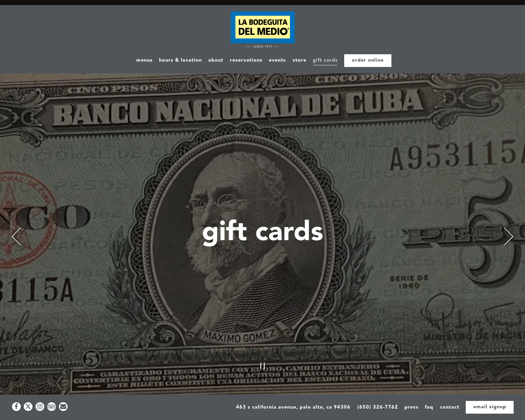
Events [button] (277, 60)
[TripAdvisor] (52, 407)
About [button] (216, 60)
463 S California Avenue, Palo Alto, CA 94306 (293, 407)
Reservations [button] (246, 60)
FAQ (429, 407)
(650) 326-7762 (378, 407)
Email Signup (490, 407)
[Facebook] (16, 407)
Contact (450, 407)
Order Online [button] (368, 60)
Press (411, 407)
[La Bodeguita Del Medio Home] (263, 30)
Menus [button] (144, 60)
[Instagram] (40, 407)
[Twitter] (28, 407)
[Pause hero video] (263, 344)
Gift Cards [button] (325, 60)
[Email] (63, 407)
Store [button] (299, 60)
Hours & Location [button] (180, 60)
